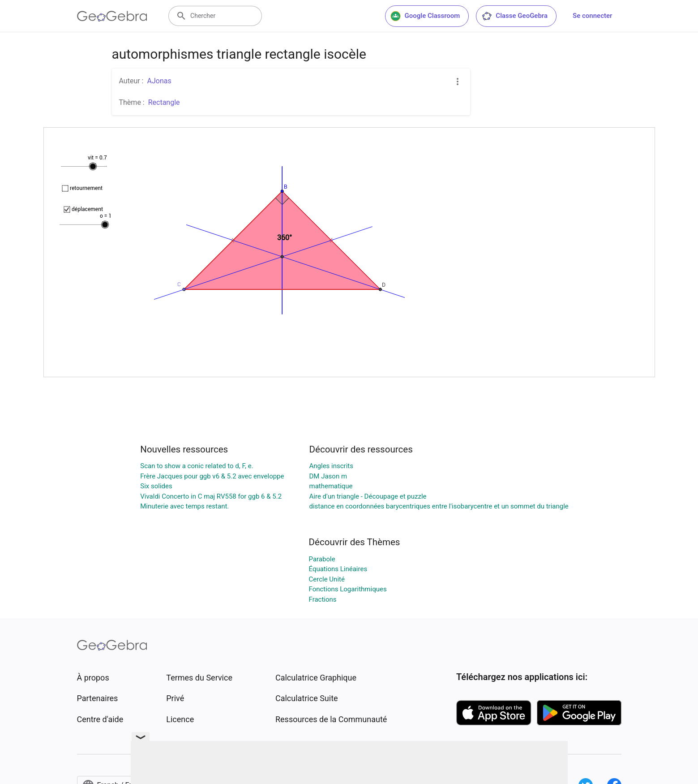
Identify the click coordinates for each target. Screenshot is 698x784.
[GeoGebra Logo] (112, 16)
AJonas (159, 81)
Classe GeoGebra (514, 16)
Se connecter (592, 16)
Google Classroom (425, 16)
